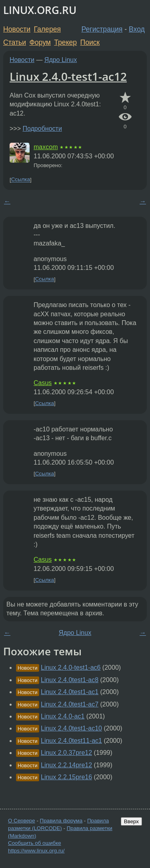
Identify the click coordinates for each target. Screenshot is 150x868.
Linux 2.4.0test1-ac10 (71, 728)
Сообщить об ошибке (35, 843)
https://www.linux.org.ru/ (36, 851)
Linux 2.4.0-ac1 (63, 716)
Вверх (131, 821)
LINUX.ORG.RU (40, 10)
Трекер (65, 42)
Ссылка (21, 180)
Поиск (90, 42)
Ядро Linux (61, 60)
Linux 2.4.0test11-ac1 (71, 741)
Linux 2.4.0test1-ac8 (70, 680)
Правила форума (61, 821)
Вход (137, 29)
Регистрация (102, 29)
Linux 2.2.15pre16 (66, 777)
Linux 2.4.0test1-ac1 (70, 692)
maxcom (46, 147)
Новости (17, 29)
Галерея (47, 29)
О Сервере (22, 821)
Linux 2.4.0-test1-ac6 (71, 667)
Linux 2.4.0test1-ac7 (70, 704)
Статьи (15, 42)
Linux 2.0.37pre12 (66, 753)
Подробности (42, 129)
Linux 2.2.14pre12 (66, 765)
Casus (43, 383)
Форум (40, 42)
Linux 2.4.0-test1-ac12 (68, 76)
